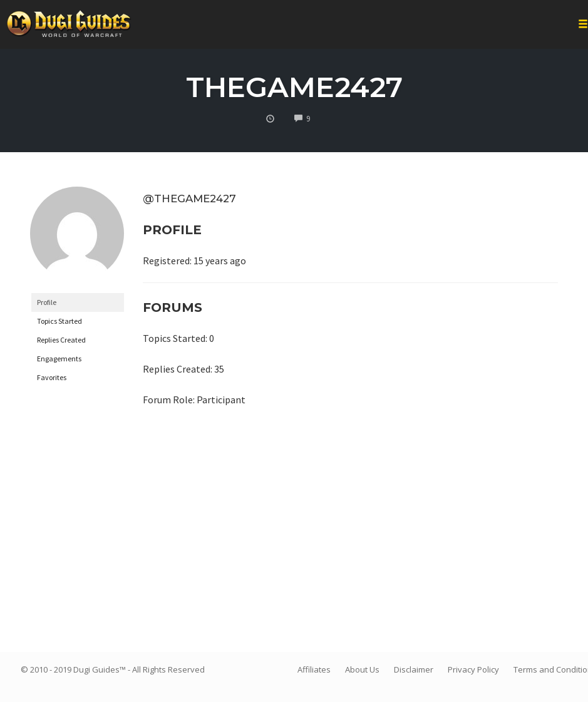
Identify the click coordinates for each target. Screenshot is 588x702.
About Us (362, 669)
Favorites (52, 377)
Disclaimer (414, 669)
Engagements (59, 359)
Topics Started (59, 321)
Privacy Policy (473, 669)
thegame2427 (294, 87)
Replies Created (61, 340)
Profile (47, 302)
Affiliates (314, 669)
